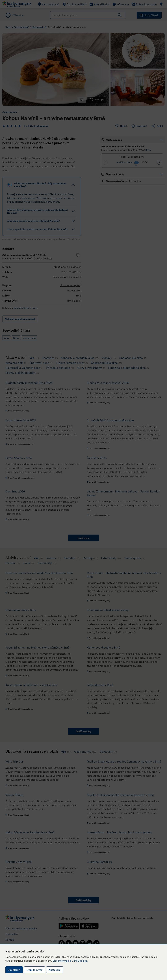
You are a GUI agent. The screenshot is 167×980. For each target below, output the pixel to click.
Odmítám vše (35, 970)
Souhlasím (14, 970)
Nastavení (55, 970)
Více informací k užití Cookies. (70, 961)
